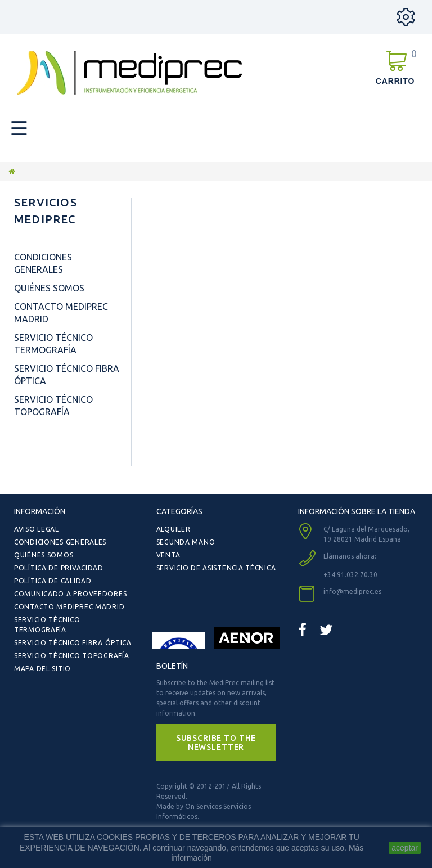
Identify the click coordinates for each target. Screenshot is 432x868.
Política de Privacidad (59, 568)
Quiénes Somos (49, 288)
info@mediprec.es (352, 592)
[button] (216, 743)
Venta (168, 555)
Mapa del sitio (42, 669)
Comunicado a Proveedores (70, 594)
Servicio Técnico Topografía (71, 656)
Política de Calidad (53, 581)
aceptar (405, 848)
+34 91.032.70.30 (350, 575)
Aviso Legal (37, 529)
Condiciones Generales (60, 542)
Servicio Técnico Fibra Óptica (73, 643)
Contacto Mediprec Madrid (69, 607)
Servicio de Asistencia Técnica (216, 568)
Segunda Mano (186, 542)
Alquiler (174, 529)
